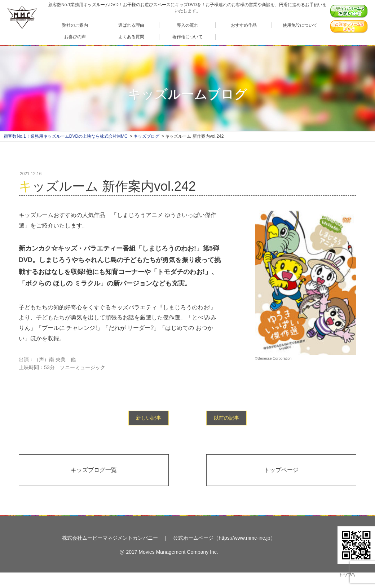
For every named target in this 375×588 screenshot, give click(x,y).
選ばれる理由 (131, 25)
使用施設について (300, 25)
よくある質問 (131, 37)
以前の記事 (226, 418)
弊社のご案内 (75, 25)
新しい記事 (149, 418)
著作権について (187, 37)
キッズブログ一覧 (94, 470)
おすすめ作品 (244, 25)
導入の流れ (187, 25)
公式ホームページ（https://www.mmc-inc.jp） (224, 538)
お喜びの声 (75, 37)
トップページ (281, 470)
